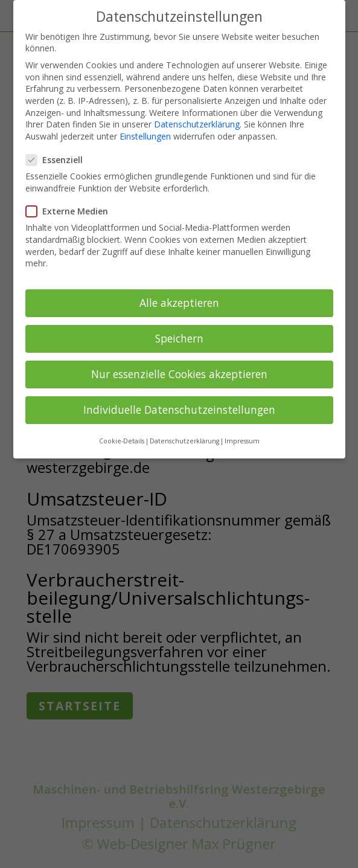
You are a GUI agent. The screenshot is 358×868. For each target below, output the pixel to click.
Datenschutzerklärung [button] (184, 441)
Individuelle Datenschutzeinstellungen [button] (179, 410)
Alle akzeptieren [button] (179, 303)
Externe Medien (72, 211)
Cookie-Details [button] (122, 441)
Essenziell (59, 160)
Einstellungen (145, 136)
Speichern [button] (179, 338)
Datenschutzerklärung (197, 124)
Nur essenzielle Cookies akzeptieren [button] (179, 374)
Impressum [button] (242, 441)
